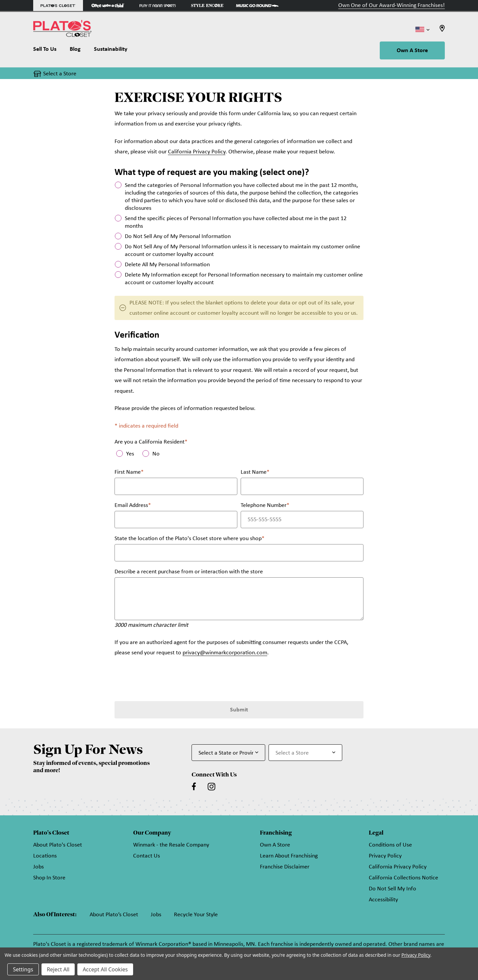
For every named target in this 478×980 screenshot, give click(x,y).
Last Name (255, 472)
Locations (45, 856)
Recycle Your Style (196, 915)
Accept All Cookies (105, 969)
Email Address (133, 505)
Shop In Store (49, 878)
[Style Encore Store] (207, 5)
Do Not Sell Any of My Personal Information (178, 237)
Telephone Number (265, 505)
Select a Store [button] (60, 74)
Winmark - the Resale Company (171, 845)
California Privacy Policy (197, 152)
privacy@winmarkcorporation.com (225, 653)
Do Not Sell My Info (393, 889)
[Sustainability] (111, 51)
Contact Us (147, 856)
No (156, 454)
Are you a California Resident (151, 442)
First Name (129, 472)
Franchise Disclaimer (285, 867)
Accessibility (383, 900)
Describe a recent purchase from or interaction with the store (189, 572)
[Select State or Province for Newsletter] (228, 753)
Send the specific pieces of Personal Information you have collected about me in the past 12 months (236, 222)
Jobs (39, 867)
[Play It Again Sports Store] (158, 5)
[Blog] (75, 51)
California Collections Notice (403, 878)
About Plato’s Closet (114, 915)
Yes (130, 454)
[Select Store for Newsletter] (305, 753)
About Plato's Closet (58, 845)
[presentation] (165, 678)
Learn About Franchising (289, 856)
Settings (23, 969)
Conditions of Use (390, 845)
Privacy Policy (385, 856)
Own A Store (412, 51)
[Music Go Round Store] (257, 5)
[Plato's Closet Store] (58, 5)
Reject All (58, 969)
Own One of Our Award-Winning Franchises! (392, 5)
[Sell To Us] (48, 51)
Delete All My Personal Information (167, 265)
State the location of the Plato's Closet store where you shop (190, 539)
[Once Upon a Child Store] (108, 5)
